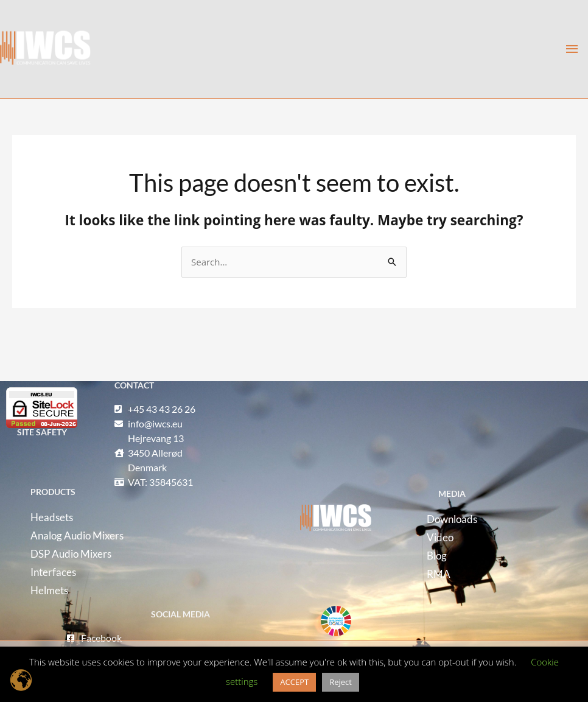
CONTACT (134, 385)
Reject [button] (341, 682)
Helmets (49, 590)
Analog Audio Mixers (77, 535)
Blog (437, 556)
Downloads (452, 519)
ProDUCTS (53, 492)
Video (440, 537)
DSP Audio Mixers (71, 554)
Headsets (52, 517)
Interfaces (53, 572)
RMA (439, 574)
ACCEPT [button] (294, 682)
